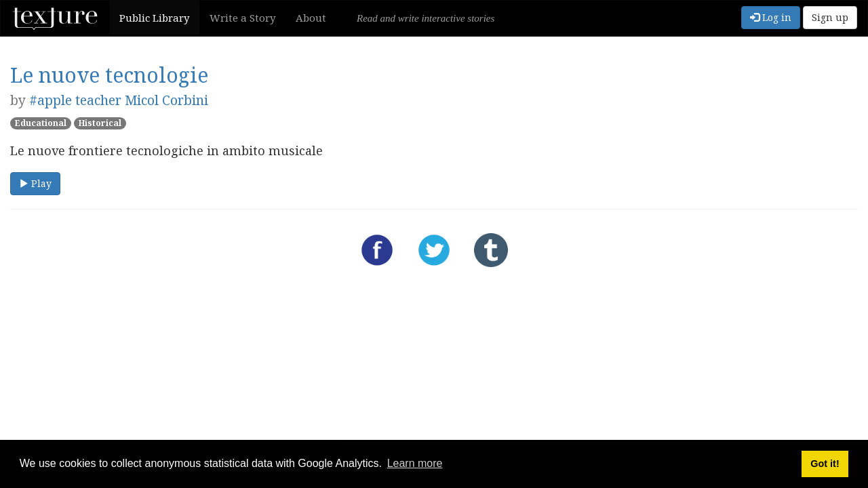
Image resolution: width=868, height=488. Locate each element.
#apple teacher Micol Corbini (119, 100)
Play (35, 183)
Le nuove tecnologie (109, 75)
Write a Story (242, 18)
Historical (100, 123)
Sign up (830, 17)
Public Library (154, 18)
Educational (41, 123)
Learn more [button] (415, 463)
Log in (771, 17)
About (311, 18)
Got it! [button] (825, 464)
